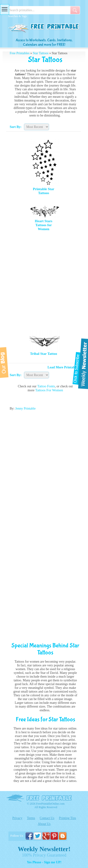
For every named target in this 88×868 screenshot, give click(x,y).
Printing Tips (67, 818)
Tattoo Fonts (46, 386)
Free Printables (19, 53)
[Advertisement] (44, 280)
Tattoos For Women (49, 390)
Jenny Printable (25, 409)
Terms (31, 818)
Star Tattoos (41, 53)
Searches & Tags (17, 16)
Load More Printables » (64, 367)
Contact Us (47, 818)
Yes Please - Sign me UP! (44, 862)
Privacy (17, 818)
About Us (44, 824)
